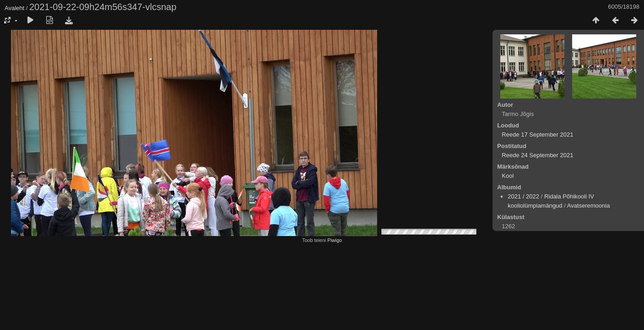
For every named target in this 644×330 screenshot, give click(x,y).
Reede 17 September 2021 (537, 135)
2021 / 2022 (523, 196)
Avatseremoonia (589, 206)
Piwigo (335, 240)
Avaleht (14, 8)
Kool (508, 176)
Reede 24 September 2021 (537, 155)
